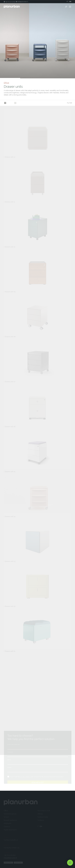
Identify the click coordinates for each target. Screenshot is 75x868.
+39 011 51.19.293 (10, 855)
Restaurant (8, 823)
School (6, 817)
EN (70, 2)
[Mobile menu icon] (70, 7)
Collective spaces (10, 814)
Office (6, 83)
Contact (7, 853)
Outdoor (7, 827)
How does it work (44, 811)
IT (67, 2)
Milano (7, 845)
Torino (6, 837)
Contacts (41, 820)
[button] (70, 863)
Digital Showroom (10, 830)
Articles (40, 814)
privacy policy (25, 777)
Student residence (10, 820)
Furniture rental (43, 817)
